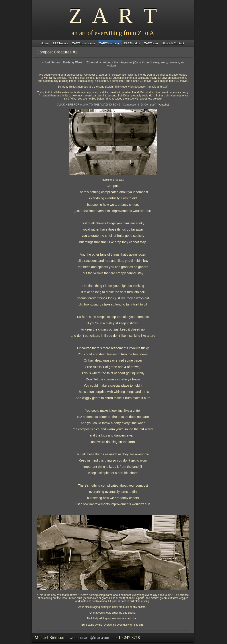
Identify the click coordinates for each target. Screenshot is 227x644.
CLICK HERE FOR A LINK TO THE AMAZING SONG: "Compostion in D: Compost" (107, 105)
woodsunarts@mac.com (89, 637)
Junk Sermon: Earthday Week (62, 63)
